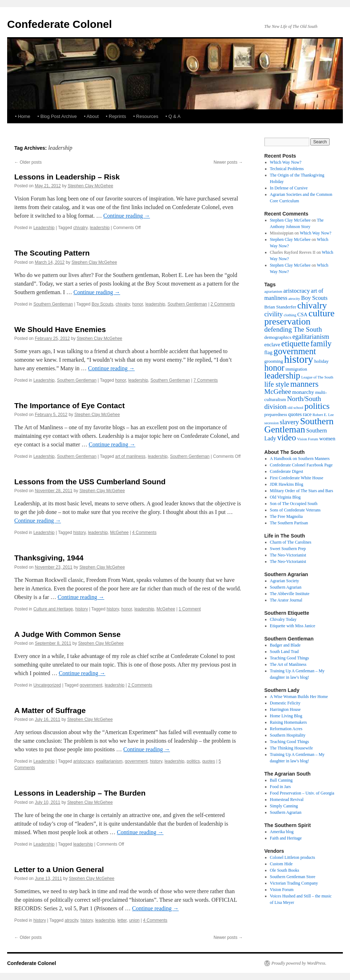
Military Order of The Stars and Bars (302, 491)
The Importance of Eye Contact (69, 405)
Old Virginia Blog (285, 497)
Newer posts (228, 162)
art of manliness (131, 456)
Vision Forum (308, 439)
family (321, 344)
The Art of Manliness (288, 664)
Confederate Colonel (59, 24)
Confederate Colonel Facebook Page (301, 465)
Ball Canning (281, 780)
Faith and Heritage (286, 838)
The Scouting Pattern (52, 253)
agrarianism (273, 291)
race (307, 414)
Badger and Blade (285, 645)
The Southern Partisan (289, 523)
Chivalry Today (283, 619)
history (79, 533)
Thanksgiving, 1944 (49, 558)
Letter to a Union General (59, 869)
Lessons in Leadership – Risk (67, 177)
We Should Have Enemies (60, 329)
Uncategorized (47, 685)
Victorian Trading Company (294, 883)
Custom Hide (281, 864)
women (327, 438)
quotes (209, 761)
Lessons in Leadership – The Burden (80, 793)
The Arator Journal (286, 600)
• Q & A (173, 116)
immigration (296, 369)
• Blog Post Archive (57, 116)
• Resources (146, 116)
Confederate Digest (287, 471)
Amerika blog (282, 832)
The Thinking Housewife (291, 748)
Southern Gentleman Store (293, 877)
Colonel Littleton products (293, 857)
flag (268, 352)
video (287, 437)
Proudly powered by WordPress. (299, 963)
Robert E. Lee (323, 415)
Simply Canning (284, 806)
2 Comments (223, 304)
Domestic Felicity (285, 703)
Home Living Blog (286, 716)
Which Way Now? (286, 162)
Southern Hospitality (288, 735)
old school (295, 408)
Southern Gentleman (53, 304)
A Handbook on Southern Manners (300, 459)
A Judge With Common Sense (67, 634)
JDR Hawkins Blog (287, 484)
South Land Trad (284, 652)
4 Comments (144, 533)
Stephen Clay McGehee (90, 186)
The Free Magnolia (286, 516)
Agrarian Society (285, 581)
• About (91, 116)
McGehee (119, 533)
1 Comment (190, 609)
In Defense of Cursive (289, 188)
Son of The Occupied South (294, 504)
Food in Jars (281, 787)
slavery (289, 422)
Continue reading (127, 216)
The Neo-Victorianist (288, 555)
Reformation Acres (286, 729)
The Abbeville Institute (290, 594)
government (91, 685)
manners (304, 384)
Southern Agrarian (286, 587)
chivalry (80, 228)
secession (271, 423)
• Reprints (116, 116)
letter (122, 920)
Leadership (44, 228)
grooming (274, 361)
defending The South (293, 329)
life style (277, 384)
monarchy (303, 392)
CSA (302, 315)
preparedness (276, 415)
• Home (23, 116)
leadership (100, 228)
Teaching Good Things (290, 658)
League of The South (317, 377)
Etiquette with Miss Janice (293, 626)
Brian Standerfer (280, 307)
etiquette (296, 344)
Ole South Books (285, 870)
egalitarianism (109, 761)
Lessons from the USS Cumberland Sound (90, 482)
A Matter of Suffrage (50, 710)
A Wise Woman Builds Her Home (299, 697)
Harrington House (285, 709)
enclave (272, 345)
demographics (278, 337)
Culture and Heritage (53, 609)
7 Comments (206, 380)
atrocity (71, 920)
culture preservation (299, 317)
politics (193, 761)
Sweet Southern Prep (288, 549)
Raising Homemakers (289, 722)
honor (137, 304)
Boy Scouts (102, 304)
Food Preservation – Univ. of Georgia (302, 793)
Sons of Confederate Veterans (295, 510)
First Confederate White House (297, 478)
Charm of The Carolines (291, 542)
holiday (321, 361)
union (134, 920)
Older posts (28, 162)
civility (274, 314)
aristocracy (83, 761)
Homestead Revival (287, 800)
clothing (290, 315)
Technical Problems (287, 169)
